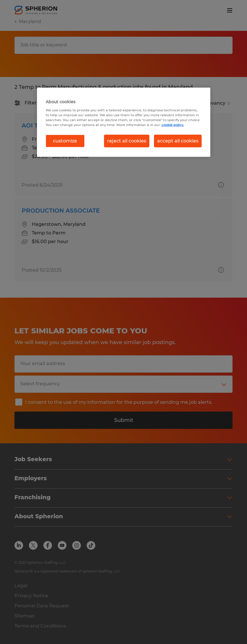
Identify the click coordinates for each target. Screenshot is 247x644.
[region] (124, 122)
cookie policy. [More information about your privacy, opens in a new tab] (173, 125)
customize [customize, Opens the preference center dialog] (65, 141)
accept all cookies (178, 141)
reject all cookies (127, 141)
